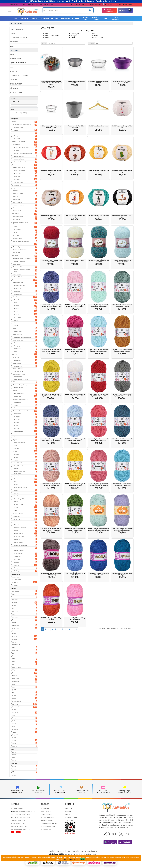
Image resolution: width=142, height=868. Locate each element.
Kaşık (16, 482)
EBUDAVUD (15, 617)
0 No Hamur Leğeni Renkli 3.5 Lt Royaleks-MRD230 (122, 82)
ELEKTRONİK (55, 19)
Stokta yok (15, 577)
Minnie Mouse (16, 667)
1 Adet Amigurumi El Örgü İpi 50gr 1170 (51, 172)
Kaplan (15, 636)
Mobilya (15, 355)
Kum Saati (18, 288)
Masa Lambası (19, 366)
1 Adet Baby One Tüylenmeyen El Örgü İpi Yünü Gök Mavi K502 (99, 350)
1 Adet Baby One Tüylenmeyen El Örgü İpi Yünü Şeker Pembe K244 (99, 485)
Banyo (14, 165)
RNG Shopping (17, 701)
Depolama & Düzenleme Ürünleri (21, 223)
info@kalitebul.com (20, 844)
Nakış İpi (17, 311)
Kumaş (16, 306)
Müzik (15, 328)
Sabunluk (17, 179)
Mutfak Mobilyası (19, 388)
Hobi (14, 280)
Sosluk (16, 502)
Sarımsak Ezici (19, 553)
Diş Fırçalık (17, 176)
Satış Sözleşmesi (47, 835)
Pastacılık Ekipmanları (20, 434)
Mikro (14, 664)
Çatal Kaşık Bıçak (20, 463)
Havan (16, 531)
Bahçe (14, 122)
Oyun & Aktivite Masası (21, 379)
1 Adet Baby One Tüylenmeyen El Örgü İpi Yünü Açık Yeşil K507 (99, 306)
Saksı (16, 130)
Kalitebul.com (18, 826)
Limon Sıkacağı (19, 536)
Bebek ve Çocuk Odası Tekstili (22, 258)
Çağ (14, 608)
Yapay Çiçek (17, 211)
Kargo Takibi (110, 4)
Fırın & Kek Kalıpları (20, 443)
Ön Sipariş (15, 585)
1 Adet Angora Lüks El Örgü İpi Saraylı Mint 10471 (122, 261)
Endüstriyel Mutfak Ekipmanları (20, 472)
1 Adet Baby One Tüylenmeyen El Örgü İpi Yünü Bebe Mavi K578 (51, 350)
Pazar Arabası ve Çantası (21, 241)
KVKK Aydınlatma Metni (71, 859)
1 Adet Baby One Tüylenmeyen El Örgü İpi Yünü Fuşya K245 (75, 350)
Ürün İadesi (69, 838)
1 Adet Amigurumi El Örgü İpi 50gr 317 (99, 172)
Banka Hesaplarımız (95, 4)
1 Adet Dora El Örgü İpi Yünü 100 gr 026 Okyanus (122, 574)
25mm (14, 772)
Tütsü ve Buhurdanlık (20, 205)
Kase (16, 479)
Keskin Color (16, 645)
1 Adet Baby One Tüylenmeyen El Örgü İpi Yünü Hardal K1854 (122, 350)
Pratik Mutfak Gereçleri (21, 545)
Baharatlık (17, 414)
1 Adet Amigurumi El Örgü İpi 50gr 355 (75, 216)
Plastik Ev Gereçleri (19, 244)
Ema (14, 620)
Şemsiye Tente (19, 371)
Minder (15, 382)
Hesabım (68, 826)
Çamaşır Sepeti (18, 217)
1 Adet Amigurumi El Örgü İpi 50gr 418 (99, 216)
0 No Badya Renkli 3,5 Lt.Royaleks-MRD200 (75, 82)
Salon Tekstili (17, 274)
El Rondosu (18, 525)
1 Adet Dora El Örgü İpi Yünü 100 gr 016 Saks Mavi (99, 574)
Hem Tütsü (16, 628)
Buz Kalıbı (17, 420)
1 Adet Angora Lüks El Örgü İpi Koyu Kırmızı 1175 (51, 261)
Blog (119, 4)
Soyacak (17, 559)
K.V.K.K (18, 850)
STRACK (15, 746)
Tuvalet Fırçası (19, 182)
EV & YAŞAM (45, 19)
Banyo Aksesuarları (19, 168)
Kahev (14, 634)
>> (127, 845)
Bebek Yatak (18, 377)
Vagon (14, 732)
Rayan (14, 695)
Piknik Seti (17, 139)
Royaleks (15, 704)
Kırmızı (14, 755)
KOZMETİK (76, 19)
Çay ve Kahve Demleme (21, 399)
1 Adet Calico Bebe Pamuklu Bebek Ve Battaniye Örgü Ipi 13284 (122, 529)
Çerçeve (16, 191)
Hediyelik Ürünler (18, 283)
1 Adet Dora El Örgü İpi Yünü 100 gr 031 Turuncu (51, 619)
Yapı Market (17, 145)
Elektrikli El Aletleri (19, 156)
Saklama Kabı (19, 431)
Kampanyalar (46, 847)
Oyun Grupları (18, 334)
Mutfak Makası (19, 542)
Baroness (15, 600)
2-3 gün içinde (17, 580)
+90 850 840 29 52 (78, 4)
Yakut (14, 743)
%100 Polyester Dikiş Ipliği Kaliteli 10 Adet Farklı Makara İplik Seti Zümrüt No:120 (51, 83)
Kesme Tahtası (19, 534)
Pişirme (15, 440)
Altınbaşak (16, 591)
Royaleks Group (17, 707)
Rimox (14, 698)
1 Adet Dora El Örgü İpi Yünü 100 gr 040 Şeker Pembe (75, 619)
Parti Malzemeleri (18, 340)
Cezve (16, 405)
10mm (14, 766)
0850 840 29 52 (21, 793)
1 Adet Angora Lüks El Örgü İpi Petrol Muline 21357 (99, 261)
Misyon (14, 670)
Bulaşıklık (17, 417)
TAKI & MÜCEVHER (116, 19)
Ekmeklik (17, 422)
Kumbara (17, 291)
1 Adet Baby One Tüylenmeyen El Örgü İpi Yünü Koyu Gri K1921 (122, 395)
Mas (14, 661)
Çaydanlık (17, 402)
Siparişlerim (69, 829)
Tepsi (16, 510)
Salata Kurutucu (19, 551)
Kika (14, 647)
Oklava (16, 437)
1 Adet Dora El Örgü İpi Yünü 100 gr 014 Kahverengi (51, 574)
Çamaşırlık (17, 219)
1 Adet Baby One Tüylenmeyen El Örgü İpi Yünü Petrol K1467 (122, 440)
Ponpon (17, 320)
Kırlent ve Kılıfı (17, 264)
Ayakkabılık (18, 360)
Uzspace (15, 729)
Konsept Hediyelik (20, 286)
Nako (14, 673)
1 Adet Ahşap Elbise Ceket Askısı (99, 126)
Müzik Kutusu (18, 294)
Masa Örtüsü (18, 277)
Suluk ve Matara (18, 513)
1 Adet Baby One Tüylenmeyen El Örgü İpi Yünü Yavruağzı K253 (51, 529)
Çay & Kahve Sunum (21, 466)
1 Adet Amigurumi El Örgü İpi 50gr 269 (75, 172)
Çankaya (15, 611)
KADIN (15, 19)
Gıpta (14, 623)
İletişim (68, 832)
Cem (14, 614)
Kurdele (17, 309)
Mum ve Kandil (18, 202)
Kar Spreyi (17, 346)
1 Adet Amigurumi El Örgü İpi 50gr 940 (122, 216)
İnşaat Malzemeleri (20, 162)
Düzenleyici (18, 230)
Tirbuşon (17, 568)
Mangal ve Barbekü (19, 133)
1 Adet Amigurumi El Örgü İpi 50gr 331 (122, 172)
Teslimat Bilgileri (47, 838)
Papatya (15, 687)
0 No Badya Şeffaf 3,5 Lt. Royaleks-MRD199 (99, 82)
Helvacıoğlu (16, 625)
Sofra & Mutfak (17, 396)
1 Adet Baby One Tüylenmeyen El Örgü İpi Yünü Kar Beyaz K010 (75, 395)
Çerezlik (17, 469)
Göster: (92, 43)
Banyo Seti (18, 173)
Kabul (83, 859)
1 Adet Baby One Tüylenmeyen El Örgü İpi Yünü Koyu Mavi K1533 (51, 440)
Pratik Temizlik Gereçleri (20, 250)
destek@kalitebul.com (21, 847)
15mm (14, 769)
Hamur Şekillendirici (20, 528)
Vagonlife (15, 735)
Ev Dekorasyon (17, 185)
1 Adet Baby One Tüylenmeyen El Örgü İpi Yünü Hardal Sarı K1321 (51, 395)
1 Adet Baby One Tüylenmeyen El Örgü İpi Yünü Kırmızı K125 (99, 395)
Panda (14, 684)
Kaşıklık (16, 425)
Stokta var (15, 582)
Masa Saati (17, 199)
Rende (16, 548)
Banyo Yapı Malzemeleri (22, 147)
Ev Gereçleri (16, 214)
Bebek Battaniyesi (20, 261)
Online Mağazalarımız (49, 841)
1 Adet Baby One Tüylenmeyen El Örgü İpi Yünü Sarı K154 (75, 485)
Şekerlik (16, 496)
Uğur (14, 727)
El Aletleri (17, 150)
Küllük (16, 485)
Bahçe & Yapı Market (19, 142)
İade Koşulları (46, 829)
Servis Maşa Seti (19, 499)
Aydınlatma (17, 363)
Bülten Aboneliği (71, 835)
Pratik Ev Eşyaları (18, 247)
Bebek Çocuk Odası (19, 374)
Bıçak (16, 457)
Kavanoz (17, 428)
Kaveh (14, 642)
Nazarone (15, 676)
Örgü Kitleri (18, 317)
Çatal (16, 460)
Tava (16, 446)
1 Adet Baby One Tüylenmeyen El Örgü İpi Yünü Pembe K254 (99, 440)
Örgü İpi (17, 314)
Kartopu (15, 639)
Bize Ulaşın (127, 4)
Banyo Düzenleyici (20, 171)
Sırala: (44, 43)
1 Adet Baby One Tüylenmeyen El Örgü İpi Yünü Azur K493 (122, 306)
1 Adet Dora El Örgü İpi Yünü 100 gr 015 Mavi (75, 574)
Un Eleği (17, 571)
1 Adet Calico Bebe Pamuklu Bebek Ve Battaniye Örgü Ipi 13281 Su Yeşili (99, 529)
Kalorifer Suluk (18, 238)
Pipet (16, 352)
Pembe (14, 760)
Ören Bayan (16, 682)
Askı (16, 227)
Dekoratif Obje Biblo (19, 193)
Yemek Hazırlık (18, 519)
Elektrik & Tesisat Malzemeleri (23, 153)
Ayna (15, 188)
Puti (13, 693)
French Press (18, 408)
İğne (16, 303)
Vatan (14, 737)
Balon (16, 343)
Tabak (16, 508)
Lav (13, 656)
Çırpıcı (16, 522)
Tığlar (16, 326)
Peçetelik (17, 493)
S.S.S (13, 850)
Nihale (16, 490)
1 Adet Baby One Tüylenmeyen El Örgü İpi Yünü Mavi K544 (75, 440)
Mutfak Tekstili (18, 267)
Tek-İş (14, 718)
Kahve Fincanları (19, 476)
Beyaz (14, 752)
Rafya (16, 323)
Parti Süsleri (18, 349)
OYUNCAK (25, 19)
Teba (14, 715)
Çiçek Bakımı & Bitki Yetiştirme (22, 125)
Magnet (16, 196)
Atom (14, 597)
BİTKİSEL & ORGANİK (96, 19)
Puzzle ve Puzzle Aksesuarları (23, 337)
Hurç (16, 232)
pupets (14, 690)
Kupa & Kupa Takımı (20, 487)
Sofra (15, 451)
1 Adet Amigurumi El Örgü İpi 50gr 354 (51, 216)
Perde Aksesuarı (19, 394)
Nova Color (16, 679)
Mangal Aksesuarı (20, 136)
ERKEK (106, 19)
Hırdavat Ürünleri (19, 159)
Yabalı (14, 740)
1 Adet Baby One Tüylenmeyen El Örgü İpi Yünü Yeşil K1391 (75, 529)
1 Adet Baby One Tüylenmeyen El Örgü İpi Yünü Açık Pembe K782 (75, 306)
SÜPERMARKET (65, 19)
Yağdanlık (16, 516)
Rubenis (15, 710)
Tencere (17, 448)
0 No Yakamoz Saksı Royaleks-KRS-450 (75, 127)
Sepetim (125, 10)
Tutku (14, 724)
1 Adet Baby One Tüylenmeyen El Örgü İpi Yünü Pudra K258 (51, 485)
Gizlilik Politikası (46, 832)
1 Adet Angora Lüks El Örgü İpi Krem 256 (75, 261)
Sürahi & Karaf (19, 505)
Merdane (17, 539)
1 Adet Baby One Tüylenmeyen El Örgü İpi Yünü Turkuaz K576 (122, 485)
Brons (14, 605)
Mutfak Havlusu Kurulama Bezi (22, 270)
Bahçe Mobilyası (18, 369)
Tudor (14, 721)
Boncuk (17, 300)
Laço (14, 653)
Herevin (15, 631)
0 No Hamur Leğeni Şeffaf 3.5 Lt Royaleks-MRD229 (51, 127)
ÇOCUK (35, 19)
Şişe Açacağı (18, 556)
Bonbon (15, 603)
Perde (15, 391)
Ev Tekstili (15, 256)
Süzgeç (17, 565)
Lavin (14, 659)
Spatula (17, 562)
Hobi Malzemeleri (18, 297)
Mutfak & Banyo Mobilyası (21, 385)
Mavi (14, 757)
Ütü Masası (17, 253)
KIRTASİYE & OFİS (86, 19)
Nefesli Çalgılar (19, 331)
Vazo (15, 208)
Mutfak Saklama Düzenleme (22, 411)
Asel (14, 594)
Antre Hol (16, 357)
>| (76, 629)
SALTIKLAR (15, 712)
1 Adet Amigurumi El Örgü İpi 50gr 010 (122, 127)
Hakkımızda (45, 826)
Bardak (17, 454)
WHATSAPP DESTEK (21, 791)
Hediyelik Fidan (19, 127)
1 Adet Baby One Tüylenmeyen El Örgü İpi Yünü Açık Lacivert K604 (51, 306)
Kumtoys (15, 650)
